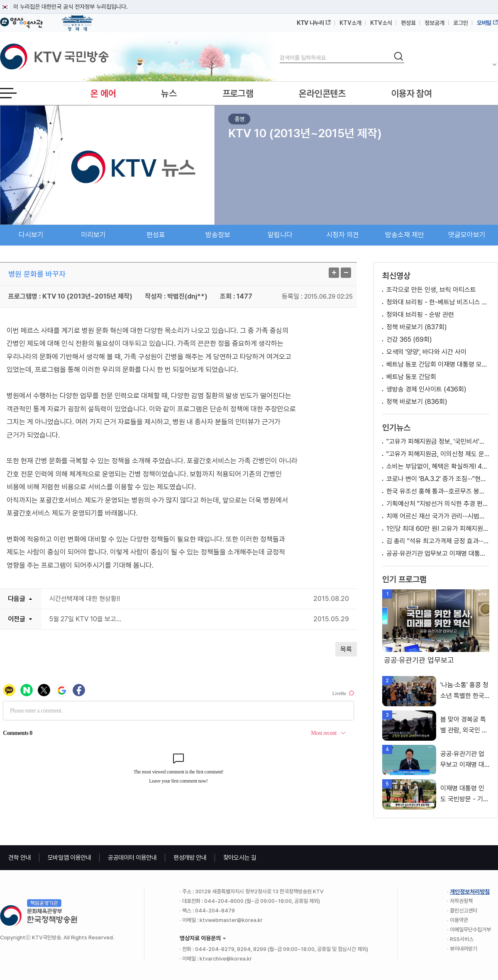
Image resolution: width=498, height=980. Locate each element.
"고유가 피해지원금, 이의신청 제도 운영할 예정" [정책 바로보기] (438, 454)
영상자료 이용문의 (200, 938)
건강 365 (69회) (409, 339)
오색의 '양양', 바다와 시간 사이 (426, 352)
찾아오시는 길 (240, 858)
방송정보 (218, 235)
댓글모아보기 (467, 235)
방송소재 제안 (405, 235)
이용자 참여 (412, 93)
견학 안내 (20, 858)
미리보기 (93, 235)
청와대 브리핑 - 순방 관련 (420, 315)
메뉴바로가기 (0, 0)
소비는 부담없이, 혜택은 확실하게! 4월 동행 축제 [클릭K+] (438, 466)
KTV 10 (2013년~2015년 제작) (305, 133)
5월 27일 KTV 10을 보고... (85, 619)
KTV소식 (381, 23)
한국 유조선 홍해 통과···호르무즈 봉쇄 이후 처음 (438, 491)
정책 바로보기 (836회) (417, 402)
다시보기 (31, 235)
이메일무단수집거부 (470, 930)
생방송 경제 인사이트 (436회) (426, 389)
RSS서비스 (462, 939)
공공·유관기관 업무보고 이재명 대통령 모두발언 (438, 553)
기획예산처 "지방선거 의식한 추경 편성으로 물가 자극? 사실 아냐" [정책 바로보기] (438, 504)
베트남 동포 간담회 (411, 377)
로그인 (461, 23)
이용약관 (459, 920)
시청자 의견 (343, 235)
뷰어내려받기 (464, 949)
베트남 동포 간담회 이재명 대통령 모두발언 (438, 364)
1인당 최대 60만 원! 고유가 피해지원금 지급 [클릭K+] (438, 529)
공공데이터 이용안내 (132, 858)
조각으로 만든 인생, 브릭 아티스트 (431, 290)
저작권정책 (461, 901)
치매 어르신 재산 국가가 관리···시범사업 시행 (438, 516)
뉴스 (169, 93)
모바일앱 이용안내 (70, 858)
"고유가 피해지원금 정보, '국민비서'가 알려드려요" (438, 441)
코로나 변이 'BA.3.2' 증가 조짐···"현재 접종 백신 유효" (438, 479)
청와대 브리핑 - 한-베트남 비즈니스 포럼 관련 (438, 302)
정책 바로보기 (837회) (417, 327)
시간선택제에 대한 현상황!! (85, 599)
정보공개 (435, 23)
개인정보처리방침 (470, 892)
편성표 (408, 23)
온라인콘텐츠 (322, 93)
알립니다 (280, 235)
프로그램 (238, 93)
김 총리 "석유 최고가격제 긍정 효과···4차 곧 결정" (438, 541)
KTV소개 (350, 23)
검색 (280, 51)
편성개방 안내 (190, 858)
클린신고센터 (464, 911)
